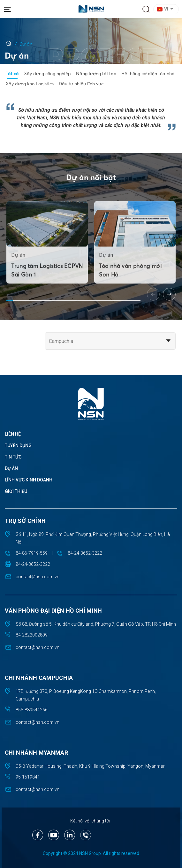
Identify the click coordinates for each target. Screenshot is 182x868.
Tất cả (12, 74)
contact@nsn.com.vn (38, 577)
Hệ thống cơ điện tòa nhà (148, 74)
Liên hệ (13, 434)
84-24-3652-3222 (85, 553)
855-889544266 (32, 710)
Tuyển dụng (18, 445)
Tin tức (13, 457)
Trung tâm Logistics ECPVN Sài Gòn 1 (47, 282)
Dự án (11, 468)
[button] (167, 9)
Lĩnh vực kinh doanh (29, 480)
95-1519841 (28, 777)
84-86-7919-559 (32, 553)
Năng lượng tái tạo (96, 74)
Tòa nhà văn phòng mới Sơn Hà (130, 282)
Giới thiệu (16, 491)
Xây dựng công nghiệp (47, 74)
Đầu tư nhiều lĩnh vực (81, 84)
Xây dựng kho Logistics (30, 84)
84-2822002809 (32, 635)
